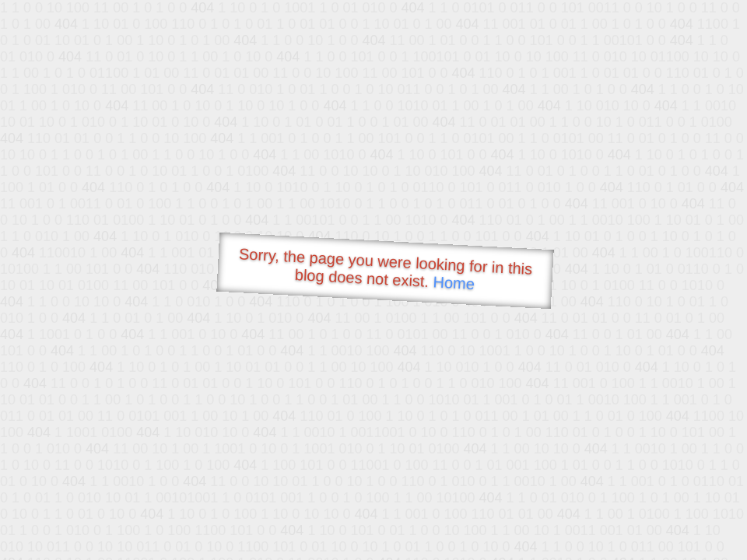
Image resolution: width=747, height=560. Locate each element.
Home (454, 283)
